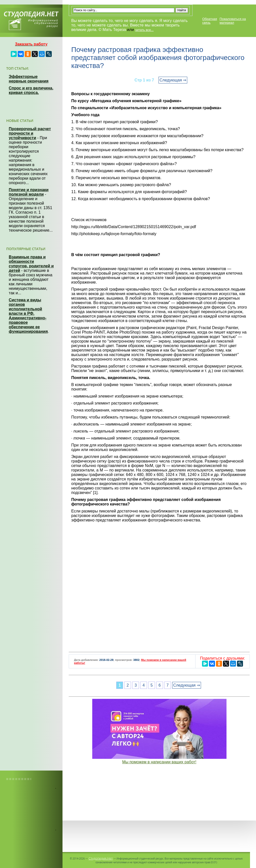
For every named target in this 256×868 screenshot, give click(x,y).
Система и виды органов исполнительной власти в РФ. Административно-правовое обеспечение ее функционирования (28, 316)
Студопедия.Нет (101, 858)
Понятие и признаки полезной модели (29, 192)
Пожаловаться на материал (233, 21)
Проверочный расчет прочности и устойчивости (30, 133)
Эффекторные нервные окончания (29, 79)
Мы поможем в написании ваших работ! (159, 762)
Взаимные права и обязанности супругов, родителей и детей (31, 264)
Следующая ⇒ (173, 80)
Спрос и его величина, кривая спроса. (31, 90)
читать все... (144, 30)
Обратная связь (210, 21)
